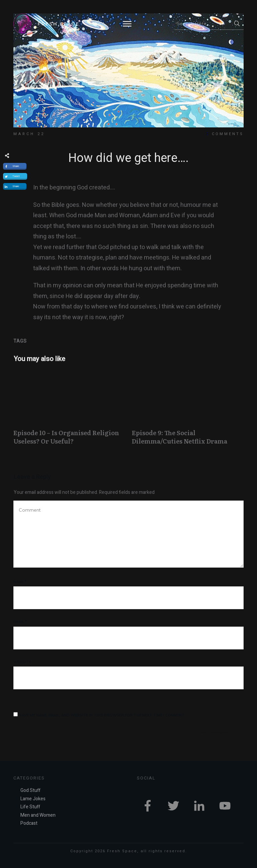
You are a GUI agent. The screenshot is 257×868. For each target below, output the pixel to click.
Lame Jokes (33, 799)
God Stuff (30, 790)
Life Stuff (30, 807)
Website (22, 662)
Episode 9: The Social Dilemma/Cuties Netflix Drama (188, 411)
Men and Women (38, 815)
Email (20, 622)
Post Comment (214, 732)
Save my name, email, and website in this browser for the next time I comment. (102, 715)
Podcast (29, 823)
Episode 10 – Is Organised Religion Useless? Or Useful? (69, 411)
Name (20, 582)
